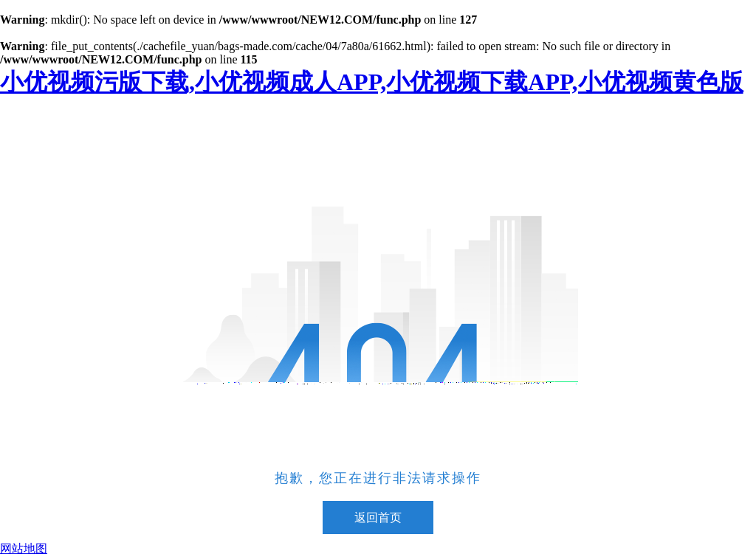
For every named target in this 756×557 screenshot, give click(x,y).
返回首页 (378, 518)
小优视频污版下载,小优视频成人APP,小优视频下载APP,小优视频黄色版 (372, 82)
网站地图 (24, 549)
